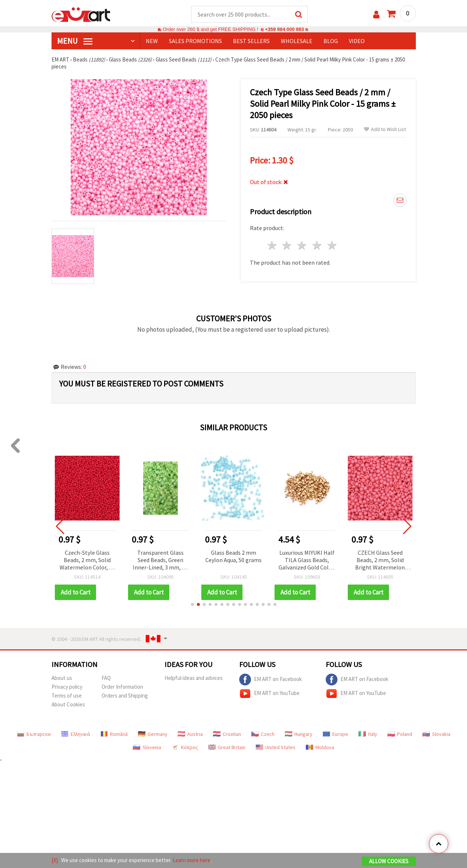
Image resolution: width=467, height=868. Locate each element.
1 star (272, 245)
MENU (75, 41)
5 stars (332, 245)
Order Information (122, 687)
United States (276, 747)
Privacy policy (67, 687)
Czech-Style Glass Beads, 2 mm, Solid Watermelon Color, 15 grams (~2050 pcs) (87, 560)
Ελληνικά (76, 734)
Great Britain (227, 747)
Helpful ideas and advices (194, 678)
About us (62, 678)
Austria (190, 734)
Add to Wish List (385, 129)
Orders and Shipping (125, 696)
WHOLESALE (297, 41)
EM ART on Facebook (270, 680)
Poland (400, 734)
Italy (368, 734)
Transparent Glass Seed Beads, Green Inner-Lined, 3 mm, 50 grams (160, 560)
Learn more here (192, 860)
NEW (152, 41)
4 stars (317, 245)
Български (34, 734)
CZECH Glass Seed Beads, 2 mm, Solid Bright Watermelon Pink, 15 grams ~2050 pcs (380, 560)
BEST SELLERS (251, 41)
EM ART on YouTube (269, 694)
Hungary (299, 734)
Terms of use (67, 696)
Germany (153, 734)
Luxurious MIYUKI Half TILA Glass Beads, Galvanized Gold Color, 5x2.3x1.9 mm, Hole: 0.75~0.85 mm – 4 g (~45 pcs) (307, 560)
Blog (331, 41)
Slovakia (436, 734)
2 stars (287, 245)
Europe (335, 734)
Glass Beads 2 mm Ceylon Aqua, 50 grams (233, 556)
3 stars (302, 245)
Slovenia (147, 747)
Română (114, 734)
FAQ (106, 678)
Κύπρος (185, 747)
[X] (55, 860)
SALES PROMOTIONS (195, 41)
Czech (263, 734)
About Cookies (68, 704)
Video (357, 41)
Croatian (227, 734)
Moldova (320, 747)
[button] (192, 604)
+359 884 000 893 (284, 29)
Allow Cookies (389, 861)
